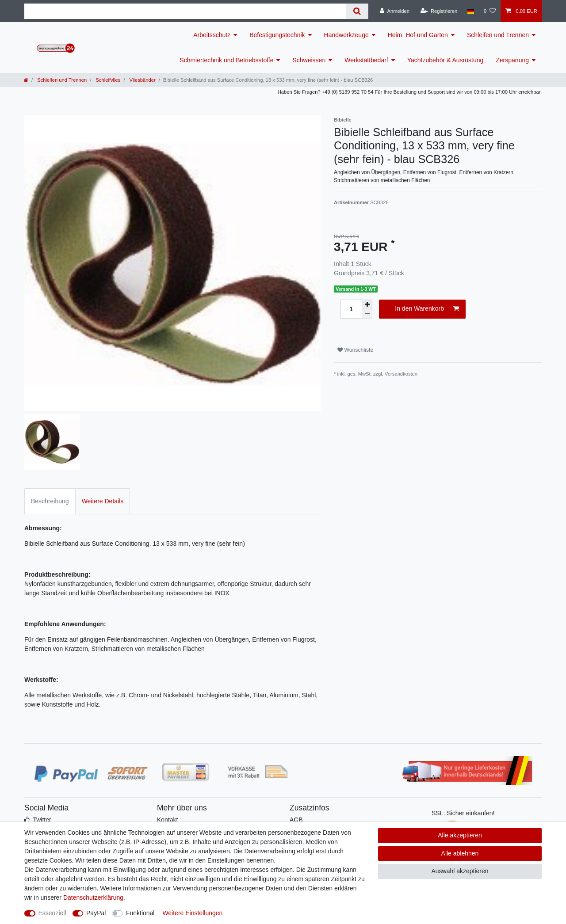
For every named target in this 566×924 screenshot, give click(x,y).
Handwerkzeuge (346, 35)
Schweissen (309, 60)
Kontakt (167, 820)
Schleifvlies (107, 80)
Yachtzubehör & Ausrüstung (446, 60)
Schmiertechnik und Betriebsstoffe (226, 60)
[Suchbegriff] (185, 11)
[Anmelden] (395, 11)
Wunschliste (355, 350)
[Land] (470, 11)
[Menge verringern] (367, 314)
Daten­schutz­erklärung (93, 897)
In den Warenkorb (427, 309)
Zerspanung (512, 60)
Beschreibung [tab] (50, 501)
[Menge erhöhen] (367, 304)
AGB (296, 820)
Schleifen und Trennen (498, 35)
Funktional (140, 913)
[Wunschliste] (490, 11)
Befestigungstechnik (277, 35)
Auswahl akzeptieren (460, 871)
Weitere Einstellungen (192, 913)
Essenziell (52, 913)
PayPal (96, 913)
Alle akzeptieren (460, 835)
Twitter (42, 820)
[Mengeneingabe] (351, 309)
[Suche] (357, 11)
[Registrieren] (439, 11)
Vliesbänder (141, 80)
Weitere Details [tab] (103, 501)
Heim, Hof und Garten (418, 35)
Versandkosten (401, 374)
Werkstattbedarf (366, 60)
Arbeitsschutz (212, 35)
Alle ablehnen (460, 853)
